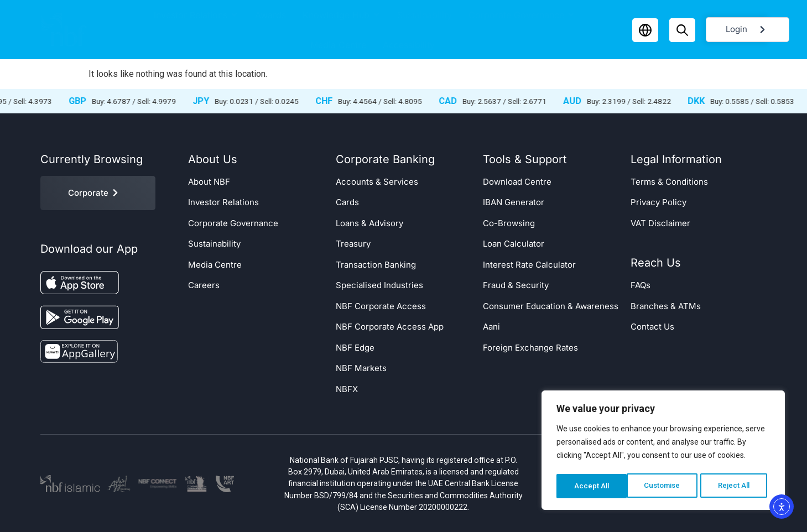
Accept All (736, 486)
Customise (592, 486)
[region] (663, 452)
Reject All (665, 486)
